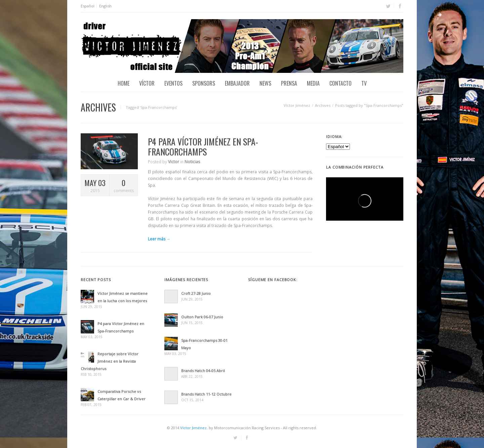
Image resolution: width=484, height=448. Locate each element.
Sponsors (204, 83)
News (265, 83)
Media (313, 83)
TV (364, 83)
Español (88, 6)
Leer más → (159, 239)
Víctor (147, 83)
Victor (174, 162)
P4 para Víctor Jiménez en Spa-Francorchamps (203, 147)
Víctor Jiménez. (194, 428)
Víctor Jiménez (297, 105)
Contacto (340, 83)
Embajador (237, 83)
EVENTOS (173, 83)
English (105, 6)
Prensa (289, 83)
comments (124, 186)
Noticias (192, 162)
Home (124, 83)
